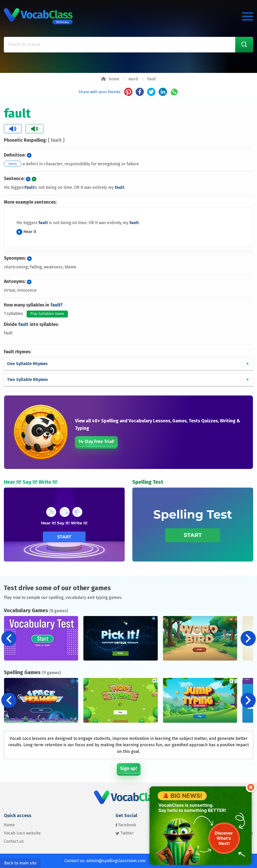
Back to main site (20, 863)
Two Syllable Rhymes (27, 380)
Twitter (125, 833)
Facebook (126, 825)
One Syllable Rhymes (27, 364)
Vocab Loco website (22, 833)
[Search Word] (244, 45)
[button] (248, 638)
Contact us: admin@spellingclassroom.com (105, 861)
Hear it (26, 232)
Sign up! (129, 768)
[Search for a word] (128, 45)
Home (9, 825)
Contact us (14, 841)
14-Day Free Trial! (96, 442)
